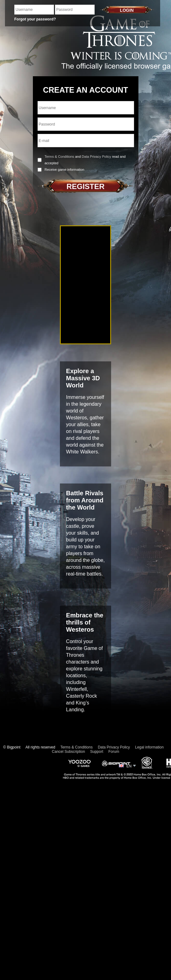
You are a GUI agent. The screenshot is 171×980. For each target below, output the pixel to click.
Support (97, 752)
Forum (114, 752)
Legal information (149, 747)
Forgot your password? (35, 19)
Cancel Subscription (68, 752)
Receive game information (65, 170)
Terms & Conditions (59, 157)
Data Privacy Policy (96, 157)
